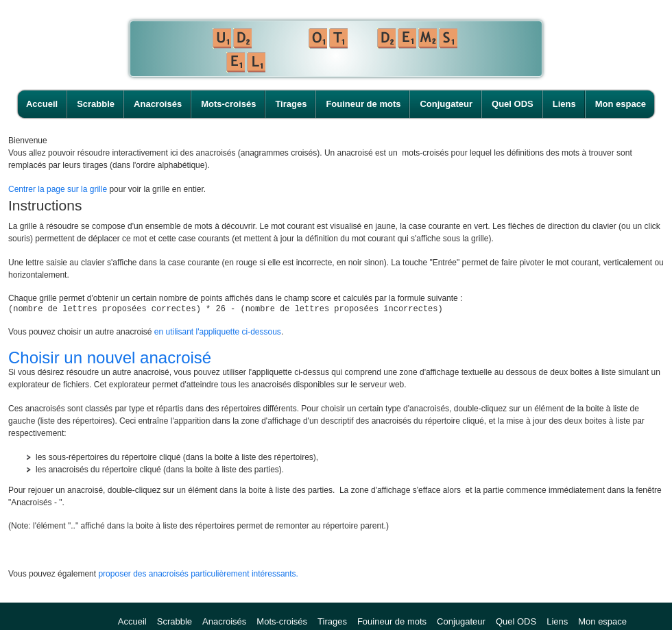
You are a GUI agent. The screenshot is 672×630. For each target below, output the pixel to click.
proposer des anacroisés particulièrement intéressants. (198, 576)
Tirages (291, 104)
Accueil (42, 104)
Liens (564, 104)
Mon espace (621, 104)
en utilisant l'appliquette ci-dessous (218, 334)
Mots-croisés (228, 104)
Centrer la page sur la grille (58, 189)
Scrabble (96, 104)
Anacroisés (158, 104)
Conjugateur (446, 104)
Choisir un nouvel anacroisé (110, 360)
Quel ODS (513, 104)
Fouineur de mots (363, 104)
